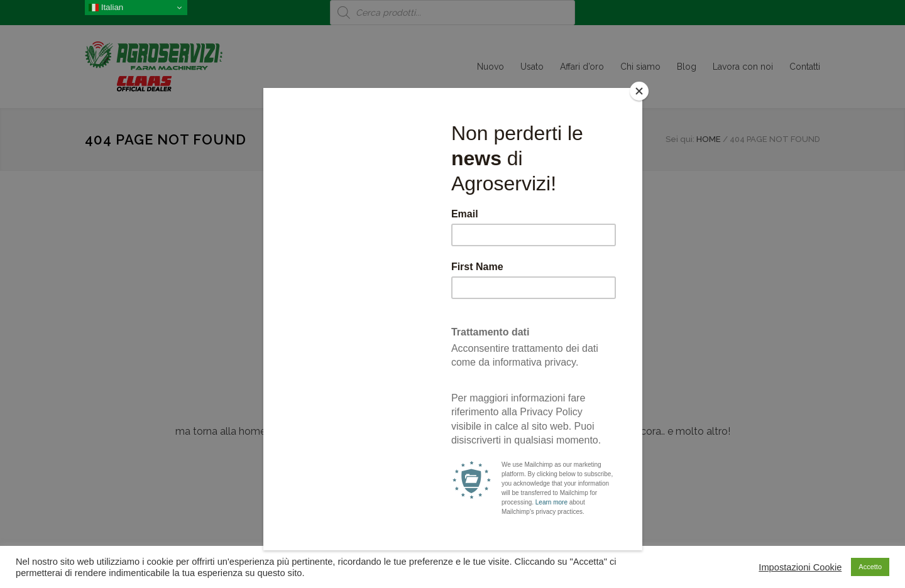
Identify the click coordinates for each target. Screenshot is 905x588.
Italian (106, 8)
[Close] (639, 91)
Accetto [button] (870, 567)
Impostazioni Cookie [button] (800, 567)
